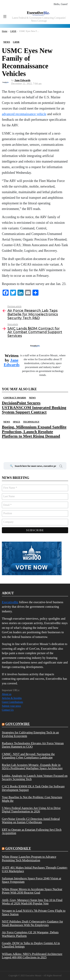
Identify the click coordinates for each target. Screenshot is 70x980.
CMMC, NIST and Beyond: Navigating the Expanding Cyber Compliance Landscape (28, 756)
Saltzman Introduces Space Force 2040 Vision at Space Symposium (32, 880)
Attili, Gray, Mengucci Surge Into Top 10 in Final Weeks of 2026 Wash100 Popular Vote (32, 902)
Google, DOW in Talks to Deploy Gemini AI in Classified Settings (31, 945)
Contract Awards (15, 398)
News (32, 398)
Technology (31, 422)
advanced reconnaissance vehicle (24, 114)
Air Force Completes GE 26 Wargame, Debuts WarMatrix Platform (30, 934)
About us (7, 694)
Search (61, 467)
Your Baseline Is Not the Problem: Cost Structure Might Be (32, 799)
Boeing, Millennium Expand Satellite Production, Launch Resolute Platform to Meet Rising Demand (34, 431)
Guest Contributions (12, 702)
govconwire (18, 724)
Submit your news (11, 706)
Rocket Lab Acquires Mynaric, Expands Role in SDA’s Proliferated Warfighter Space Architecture (32, 767)
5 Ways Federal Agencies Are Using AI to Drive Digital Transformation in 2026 (31, 810)
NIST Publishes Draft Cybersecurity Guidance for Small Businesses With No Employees (32, 923)
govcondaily (18, 848)
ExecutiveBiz (10, 602)
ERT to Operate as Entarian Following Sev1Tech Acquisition (32, 831)
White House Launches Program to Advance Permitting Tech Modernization (29, 859)
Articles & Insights (12, 698)
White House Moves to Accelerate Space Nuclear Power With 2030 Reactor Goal (32, 891)
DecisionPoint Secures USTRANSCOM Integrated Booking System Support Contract (34, 407)
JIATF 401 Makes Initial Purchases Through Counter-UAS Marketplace (35, 869)
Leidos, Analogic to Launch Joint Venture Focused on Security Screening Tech (35, 778)
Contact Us (8, 710)
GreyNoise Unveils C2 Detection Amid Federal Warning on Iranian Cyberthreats (31, 821)
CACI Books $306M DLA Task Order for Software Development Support (33, 788)
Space (16, 422)
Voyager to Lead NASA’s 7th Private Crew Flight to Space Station (34, 912)
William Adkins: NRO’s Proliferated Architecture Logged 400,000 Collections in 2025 (32, 956)
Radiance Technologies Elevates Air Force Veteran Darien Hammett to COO (33, 745)
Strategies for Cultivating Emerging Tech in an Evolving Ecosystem (30, 734)
